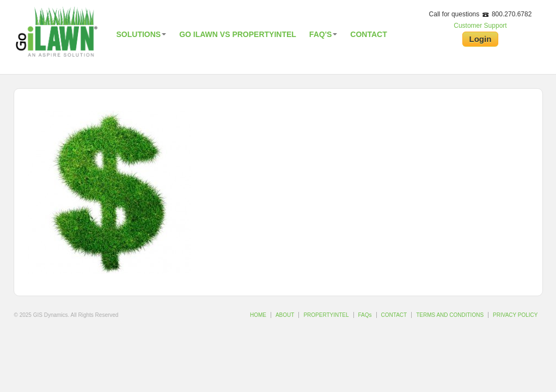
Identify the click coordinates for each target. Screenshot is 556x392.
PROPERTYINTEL (326, 315)
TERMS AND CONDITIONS (450, 315)
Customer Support (480, 26)
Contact (368, 34)
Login (481, 39)
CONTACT (394, 315)
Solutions (142, 34)
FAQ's (323, 34)
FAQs (365, 315)
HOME (258, 315)
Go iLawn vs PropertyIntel (238, 34)
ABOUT (285, 315)
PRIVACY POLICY (515, 315)
